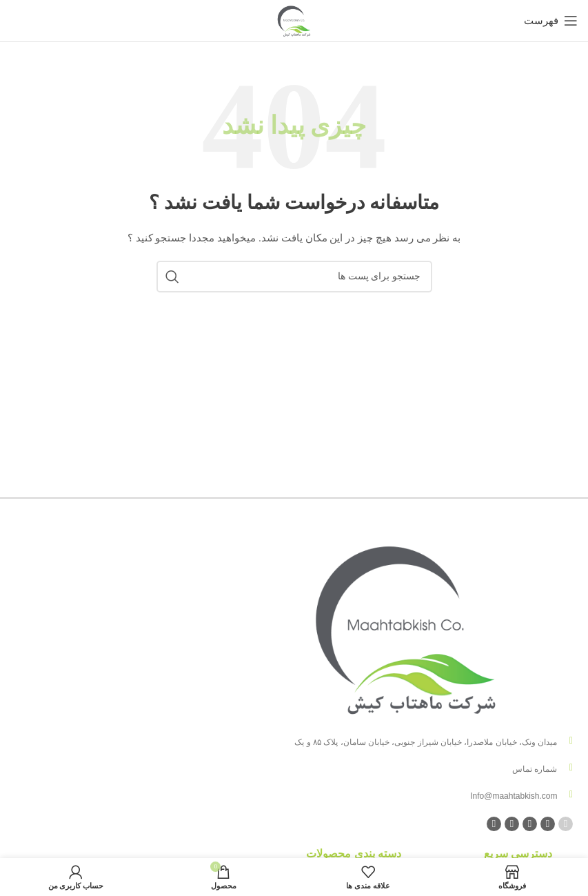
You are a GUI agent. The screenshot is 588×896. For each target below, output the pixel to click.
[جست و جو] (294, 277)
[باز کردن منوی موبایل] (551, 21)
